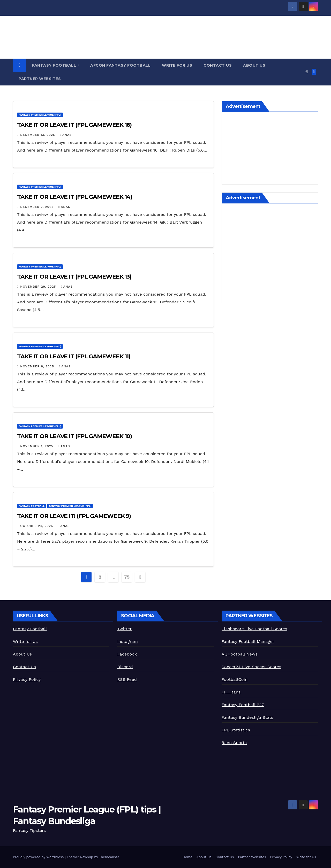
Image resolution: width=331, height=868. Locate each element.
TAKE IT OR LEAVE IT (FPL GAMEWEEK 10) (74, 436)
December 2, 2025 (37, 207)
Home (187, 857)
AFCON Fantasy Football (120, 65)
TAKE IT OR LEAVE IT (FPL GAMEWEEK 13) (74, 277)
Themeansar (109, 857)
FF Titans (231, 692)
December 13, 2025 (38, 135)
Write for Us (177, 65)
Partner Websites (40, 79)
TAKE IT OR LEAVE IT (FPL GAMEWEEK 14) (75, 197)
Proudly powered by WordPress (39, 857)
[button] (307, 72)
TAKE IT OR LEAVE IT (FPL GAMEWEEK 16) (74, 125)
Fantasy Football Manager (248, 641)
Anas (66, 135)
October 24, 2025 (37, 526)
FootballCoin (235, 679)
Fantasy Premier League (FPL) (40, 115)
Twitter (124, 629)
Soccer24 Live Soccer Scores (251, 667)
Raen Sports (234, 743)
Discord (125, 667)
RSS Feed (127, 679)
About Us (254, 65)
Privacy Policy (27, 679)
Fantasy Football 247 (243, 705)
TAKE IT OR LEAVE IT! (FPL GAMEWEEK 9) (74, 516)
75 (127, 577)
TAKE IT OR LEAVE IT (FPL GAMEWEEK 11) (74, 356)
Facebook (127, 654)
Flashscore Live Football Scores (254, 629)
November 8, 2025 (38, 366)
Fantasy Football (55, 65)
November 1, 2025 (37, 446)
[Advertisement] (270, 149)
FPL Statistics (236, 730)
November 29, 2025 (39, 287)
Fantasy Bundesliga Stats (247, 717)
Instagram (127, 641)
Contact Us (218, 65)
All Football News (240, 654)
